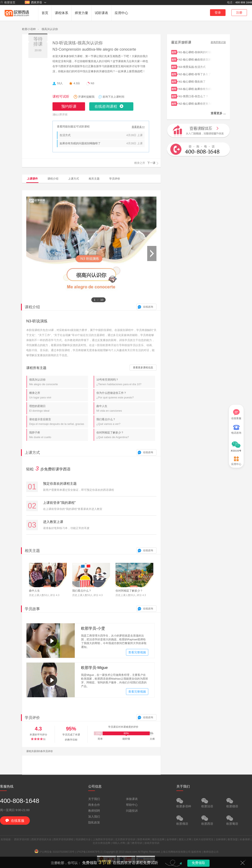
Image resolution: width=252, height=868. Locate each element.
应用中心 (121, 13)
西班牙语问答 (22, 839)
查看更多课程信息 (143, 368)
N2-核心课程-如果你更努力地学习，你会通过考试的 (195, 103)
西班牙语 (33, 2)
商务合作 (94, 805)
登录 (218, 12)
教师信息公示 (211, 852)
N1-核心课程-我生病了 (195, 81)
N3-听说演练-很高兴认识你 (78, 43)
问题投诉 (132, 811)
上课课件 (32, 179)
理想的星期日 (59, 408)
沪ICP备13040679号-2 (89, 852)
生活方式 (65, 135)
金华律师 (172, 839)
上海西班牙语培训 (103, 839)
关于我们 (94, 799)
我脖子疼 (59, 435)
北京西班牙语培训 (125, 839)
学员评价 (115, 179)
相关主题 (94, 179)
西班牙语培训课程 (63, 839)
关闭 (243, 863)
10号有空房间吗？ (126, 382)
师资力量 (81, 13)
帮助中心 (132, 805)
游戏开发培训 (152, 843)
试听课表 (101, 13)
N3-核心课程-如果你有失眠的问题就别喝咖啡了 (195, 89)
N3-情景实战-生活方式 (195, 66)
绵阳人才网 (119, 843)
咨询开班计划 (218, 42)
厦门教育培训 (135, 843)
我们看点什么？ (126, 422)
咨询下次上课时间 (113, 97)
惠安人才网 (185, 839)
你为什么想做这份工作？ (126, 395)
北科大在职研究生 (203, 839)
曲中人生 (126, 408)
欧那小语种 (29, 29)
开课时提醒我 (86, 97)
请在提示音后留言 (59, 422)
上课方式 (73, 179)
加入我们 (94, 817)
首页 (45, 13)
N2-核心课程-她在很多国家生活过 (195, 59)
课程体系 (62, 13)
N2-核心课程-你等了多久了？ (195, 74)
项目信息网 (158, 839)
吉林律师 (221, 839)
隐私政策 (94, 822)
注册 (239, 12)
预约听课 (69, 106)
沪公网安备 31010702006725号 (55, 852)
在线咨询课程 (106, 106)
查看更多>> (138, 127)
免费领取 (198, 863)
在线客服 (236, 414)
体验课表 (132, 799)
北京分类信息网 (101, 843)
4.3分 (77, 83)
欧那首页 (8, 2)
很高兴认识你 (50, 29)
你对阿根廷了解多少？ (126, 435)
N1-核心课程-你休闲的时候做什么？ (195, 52)
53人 (60, 83)
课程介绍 (53, 179)
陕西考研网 (144, 839)
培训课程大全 (83, 839)
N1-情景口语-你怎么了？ (195, 96)
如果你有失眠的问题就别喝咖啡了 (80, 143)
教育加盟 (233, 839)
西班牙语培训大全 (41, 839)
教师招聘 (94, 811)
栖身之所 (59, 395)
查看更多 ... (218, 113)
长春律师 (245, 839)
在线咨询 (148, 307)
